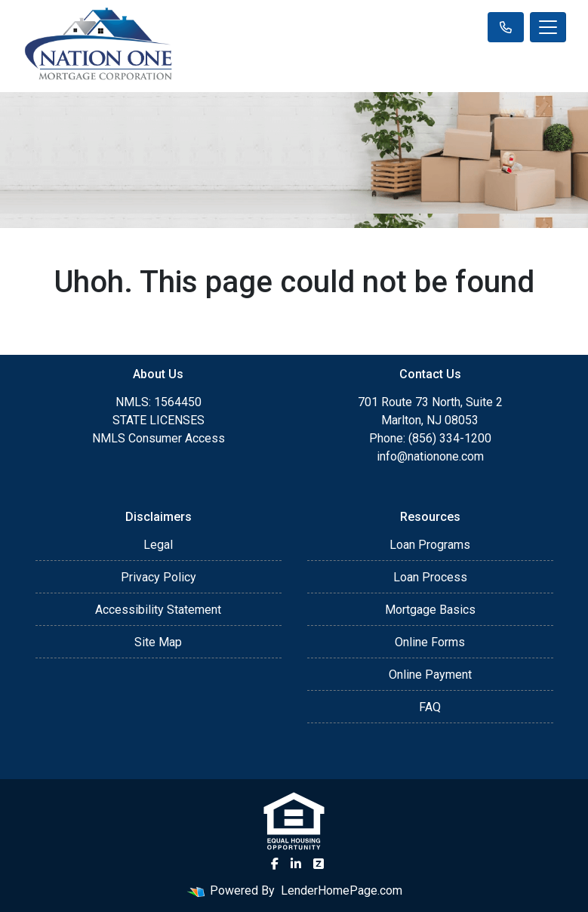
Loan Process (430, 577)
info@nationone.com (430, 456)
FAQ (430, 707)
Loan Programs (430, 545)
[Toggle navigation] (548, 27)
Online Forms (430, 642)
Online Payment (430, 675)
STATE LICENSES (159, 420)
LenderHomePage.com (342, 890)
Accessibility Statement (158, 610)
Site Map (158, 642)
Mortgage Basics (430, 610)
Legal (158, 545)
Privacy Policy (159, 577)
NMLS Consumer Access (159, 438)
